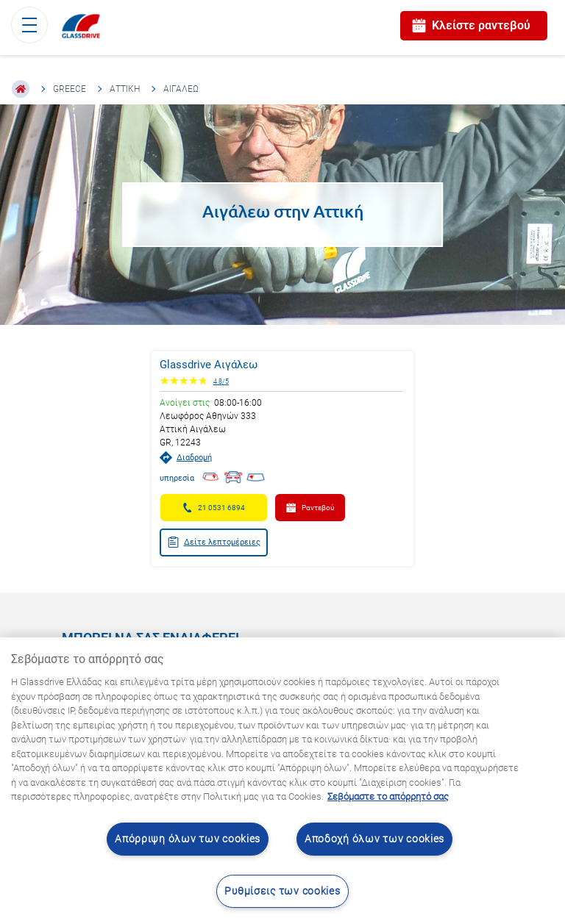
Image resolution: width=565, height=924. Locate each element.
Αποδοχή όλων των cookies (374, 839)
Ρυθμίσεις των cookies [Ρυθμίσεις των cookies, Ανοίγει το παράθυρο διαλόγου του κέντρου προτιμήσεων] (282, 891)
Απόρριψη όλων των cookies (188, 839)
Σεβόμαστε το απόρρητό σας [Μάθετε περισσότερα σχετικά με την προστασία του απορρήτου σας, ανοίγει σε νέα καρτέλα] (388, 796)
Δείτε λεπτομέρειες (214, 542)
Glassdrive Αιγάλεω (209, 365)
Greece (70, 89)
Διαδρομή (186, 458)
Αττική (125, 89)
